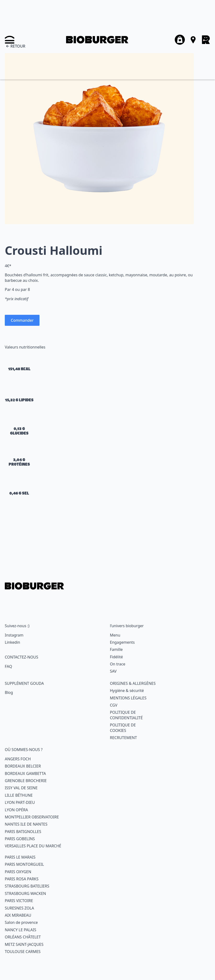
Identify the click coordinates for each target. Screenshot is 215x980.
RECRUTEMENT (123, 738)
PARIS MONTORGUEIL (24, 864)
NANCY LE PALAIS (20, 930)
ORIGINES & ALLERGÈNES (133, 683)
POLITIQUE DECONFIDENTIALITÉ (126, 715)
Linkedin (12, 642)
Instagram (14, 635)
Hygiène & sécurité (127, 691)
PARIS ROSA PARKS (22, 879)
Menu (115, 635)
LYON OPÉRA (16, 810)
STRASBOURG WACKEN (25, 893)
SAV (113, 671)
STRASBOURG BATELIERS (27, 886)
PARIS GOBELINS (20, 839)
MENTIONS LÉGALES (128, 698)
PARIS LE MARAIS (20, 857)
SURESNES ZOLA (19, 908)
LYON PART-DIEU (20, 802)
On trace (118, 664)
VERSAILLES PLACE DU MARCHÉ (33, 846)
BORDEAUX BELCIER (23, 766)
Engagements (122, 642)
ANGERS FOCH (18, 759)
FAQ (8, 666)
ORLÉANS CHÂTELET (23, 937)
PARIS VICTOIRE (19, 901)
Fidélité (116, 657)
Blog (9, 692)
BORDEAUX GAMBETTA (25, 773)
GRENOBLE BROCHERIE (26, 781)
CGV (114, 705)
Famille (116, 649)
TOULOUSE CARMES (23, 952)
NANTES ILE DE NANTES (26, 824)
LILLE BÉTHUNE (19, 795)
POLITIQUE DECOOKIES (123, 728)
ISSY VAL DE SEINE (21, 788)
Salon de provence (21, 922)
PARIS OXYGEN (18, 872)
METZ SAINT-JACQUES (24, 944)
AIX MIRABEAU (18, 915)
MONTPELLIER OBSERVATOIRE (32, 817)
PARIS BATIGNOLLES (23, 832)
